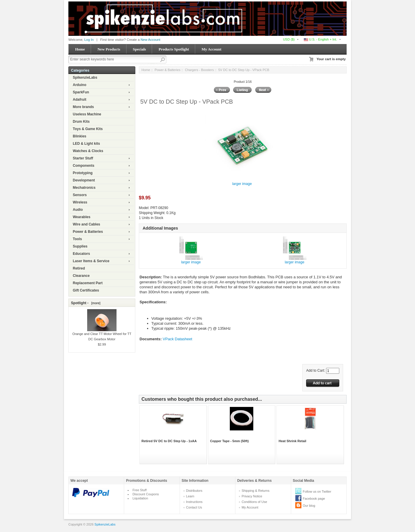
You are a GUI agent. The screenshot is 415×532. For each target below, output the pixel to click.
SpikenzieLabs (85, 78)
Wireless (80, 202)
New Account (150, 40)
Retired (79, 268)
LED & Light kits (86, 144)
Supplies (80, 246)
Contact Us (194, 507)
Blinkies (80, 136)
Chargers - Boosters (199, 70)
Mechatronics (84, 188)
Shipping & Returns (255, 491)
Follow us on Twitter (317, 491)
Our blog (309, 506)
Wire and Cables (86, 224)
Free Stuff (139, 490)
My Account (212, 49)
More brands (83, 107)
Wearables (82, 217)
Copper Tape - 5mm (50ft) (230, 441)
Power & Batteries (88, 232)
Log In (89, 40)
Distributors (194, 491)
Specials (140, 49)
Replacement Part (88, 283)
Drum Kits (81, 122)
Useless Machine (87, 114)
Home (80, 49)
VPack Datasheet (177, 339)
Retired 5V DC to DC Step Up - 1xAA (169, 441)
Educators (81, 254)
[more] (95, 303)
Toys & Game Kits (88, 129)
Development (84, 180)
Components (83, 166)
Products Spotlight (174, 49)
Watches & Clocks (88, 151)
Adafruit (80, 100)
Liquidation (140, 498)
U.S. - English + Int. (320, 39)
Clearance (81, 276)
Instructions (194, 502)
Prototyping (83, 173)
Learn (190, 496)
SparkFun (81, 92)
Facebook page (314, 499)
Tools (77, 239)
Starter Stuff (83, 158)
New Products (109, 49)
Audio (78, 210)
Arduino (80, 85)
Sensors (80, 195)
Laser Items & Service (91, 261)
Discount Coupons (146, 494)
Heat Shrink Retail (292, 441)
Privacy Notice (252, 496)
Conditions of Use (254, 502)
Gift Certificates (86, 290)
